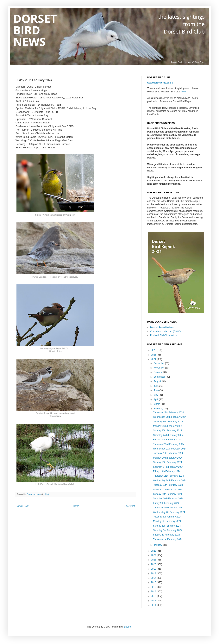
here (183, 92)
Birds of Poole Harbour (162, 327)
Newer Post (22, 506)
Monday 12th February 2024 (168, 490)
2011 (154, 605)
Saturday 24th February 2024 (168, 435)
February (159, 409)
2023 (154, 551)
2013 (154, 596)
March (157, 404)
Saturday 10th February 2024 (168, 498)
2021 (154, 560)
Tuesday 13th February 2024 (168, 485)
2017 (154, 578)
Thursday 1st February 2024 (168, 539)
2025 (154, 355)
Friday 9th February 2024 (166, 503)
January (158, 545)
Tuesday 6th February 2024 (167, 517)
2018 (154, 573)
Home (76, 506)
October (158, 372)
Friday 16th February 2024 (167, 471)
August (158, 381)
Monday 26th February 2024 (168, 426)
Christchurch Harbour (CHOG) (166, 331)
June (156, 390)
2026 (154, 350)
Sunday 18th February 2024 (168, 462)
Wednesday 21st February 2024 (170, 449)
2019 (154, 569)
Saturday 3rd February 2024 (168, 530)
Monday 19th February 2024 (168, 458)
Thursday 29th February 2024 (168, 412)
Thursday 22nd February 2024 (169, 444)
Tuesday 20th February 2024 (168, 453)
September (160, 377)
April (156, 399)
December (159, 363)
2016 (154, 582)
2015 (154, 587)
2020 (154, 564)
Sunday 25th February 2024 (168, 430)
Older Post (129, 506)
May (156, 395)
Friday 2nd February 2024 (166, 535)
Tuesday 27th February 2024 (168, 422)
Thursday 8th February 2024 (168, 508)
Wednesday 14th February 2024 (170, 480)
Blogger (127, 627)
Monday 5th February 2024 (167, 521)
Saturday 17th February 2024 (168, 467)
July (156, 386)
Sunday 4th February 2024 (167, 526)
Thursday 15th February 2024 (168, 476)
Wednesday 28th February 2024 (170, 417)
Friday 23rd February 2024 (167, 440)
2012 (154, 601)
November (159, 368)
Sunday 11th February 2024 (168, 494)
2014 (154, 591)
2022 (154, 555)
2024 (154, 359)
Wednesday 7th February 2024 (169, 512)
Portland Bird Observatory (164, 335)
